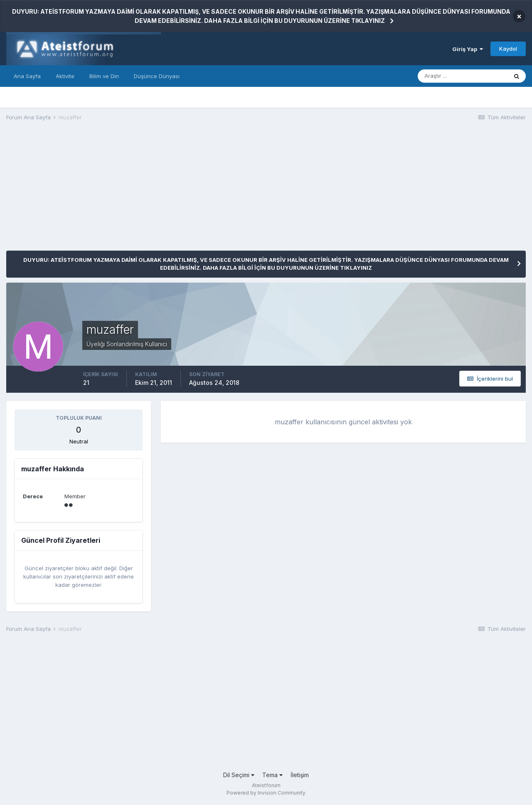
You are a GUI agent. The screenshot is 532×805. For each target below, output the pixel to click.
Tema (272, 775)
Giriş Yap (468, 49)
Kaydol (508, 49)
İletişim (300, 775)
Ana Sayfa (27, 76)
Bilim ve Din (104, 76)
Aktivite (65, 76)
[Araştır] (463, 76)
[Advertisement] (158, 192)
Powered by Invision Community (266, 793)
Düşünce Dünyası (157, 76)
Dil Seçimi (239, 775)
